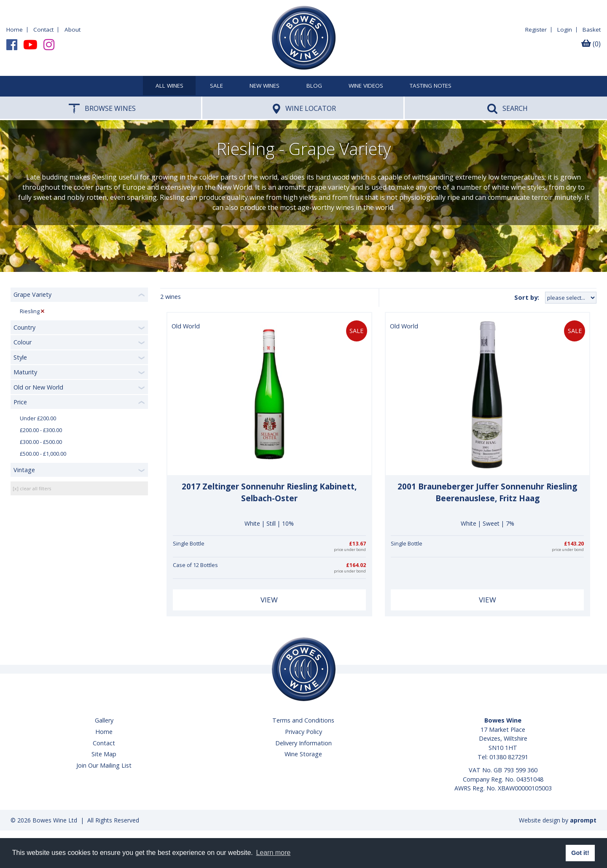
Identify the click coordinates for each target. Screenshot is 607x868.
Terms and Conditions (303, 720)
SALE (216, 86)
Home (15, 30)
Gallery (104, 720)
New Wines (265, 86)
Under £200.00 (38, 418)
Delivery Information (303, 743)
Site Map (104, 754)
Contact (43, 30)
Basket (592, 30)
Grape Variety (32, 294)
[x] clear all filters (32, 488)
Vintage (24, 470)
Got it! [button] (580, 853)
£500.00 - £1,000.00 (43, 454)
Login (565, 30)
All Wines (169, 86)
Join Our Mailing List (104, 765)
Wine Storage (303, 754)
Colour (23, 342)
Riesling (30, 311)
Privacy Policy (303, 732)
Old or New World (38, 387)
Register (536, 30)
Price (20, 402)
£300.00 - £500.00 (41, 442)
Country (24, 327)
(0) (591, 44)
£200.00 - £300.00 (41, 430)
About (73, 30)
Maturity (25, 372)
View (269, 600)
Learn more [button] (273, 853)
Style (20, 357)
